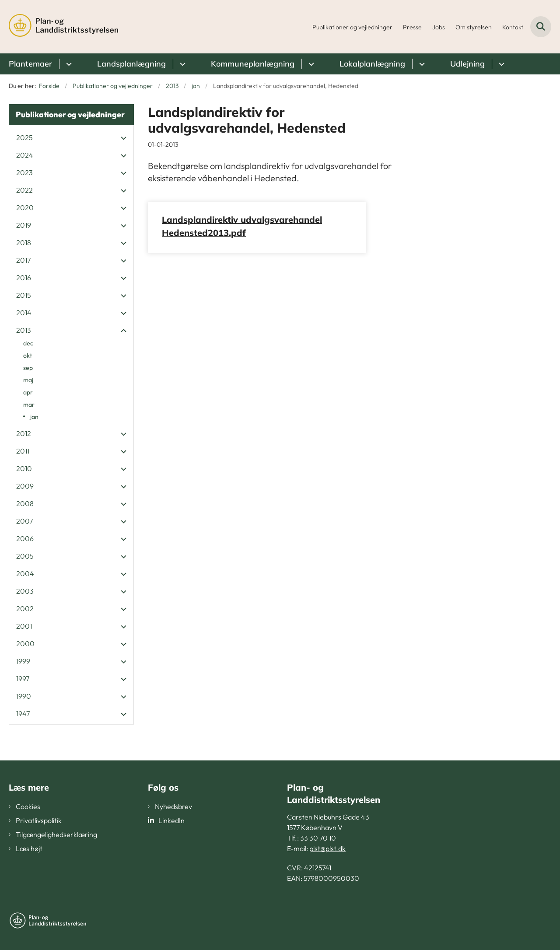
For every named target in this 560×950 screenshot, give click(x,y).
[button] (121, 138)
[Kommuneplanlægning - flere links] (310, 64)
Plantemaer (30, 64)
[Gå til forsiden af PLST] (63, 27)
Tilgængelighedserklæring (56, 834)
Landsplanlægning (131, 64)
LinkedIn (171, 820)
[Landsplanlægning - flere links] (181, 64)
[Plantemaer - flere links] (68, 64)
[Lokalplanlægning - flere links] (421, 64)
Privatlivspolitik (39, 820)
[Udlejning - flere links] (500, 64)
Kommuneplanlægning (253, 64)
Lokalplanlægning (372, 64)
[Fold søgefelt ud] (541, 27)
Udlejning (467, 64)
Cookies (28, 806)
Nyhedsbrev (173, 806)
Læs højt (29, 848)
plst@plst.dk (327, 848)
